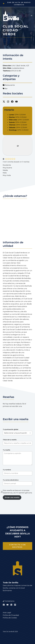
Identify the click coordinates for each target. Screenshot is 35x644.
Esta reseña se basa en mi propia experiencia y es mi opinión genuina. (17, 492)
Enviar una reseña (12, 497)
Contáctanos (10, 601)
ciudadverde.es (18, 68)
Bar (6, 89)
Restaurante (10, 85)
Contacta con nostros (17, 546)
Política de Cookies (10, 618)
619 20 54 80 (16, 71)
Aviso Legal (7, 613)
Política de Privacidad (11, 615)
